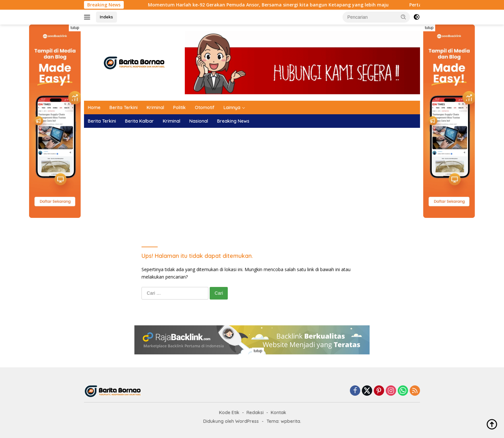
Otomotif (205, 107)
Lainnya (232, 107)
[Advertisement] (252, 179)
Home (94, 107)
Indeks (106, 17)
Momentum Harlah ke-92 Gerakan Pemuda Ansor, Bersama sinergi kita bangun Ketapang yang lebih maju (282, 5)
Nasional (199, 121)
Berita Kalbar (139, 121)
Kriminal (155, 107)
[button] (404, 17)
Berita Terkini (124, 107)
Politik (179, 107)
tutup (75, 28)
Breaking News (233, 121)
